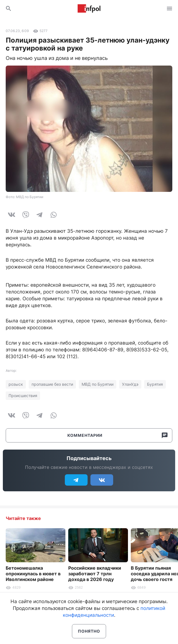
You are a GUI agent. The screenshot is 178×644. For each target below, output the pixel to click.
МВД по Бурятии (98, 384)
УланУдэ (130, 384)
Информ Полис (89, 9)
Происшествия (23, 396)
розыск (16, 384)
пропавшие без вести (52, 384)
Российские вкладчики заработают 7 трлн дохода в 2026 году (95, 574)
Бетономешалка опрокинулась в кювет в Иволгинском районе (33, 574)
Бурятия (155, 384)
